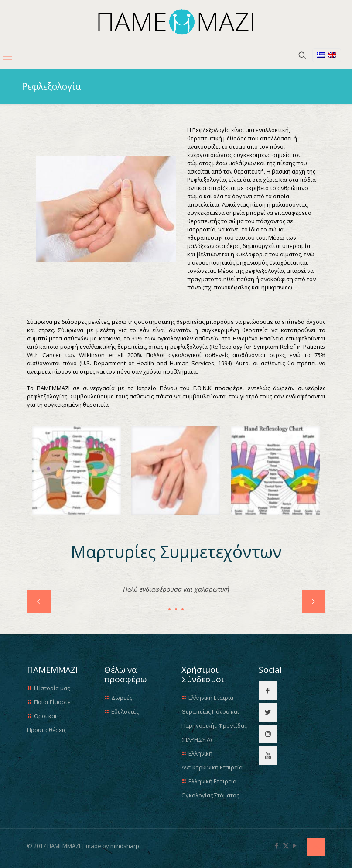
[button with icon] (268, 690)
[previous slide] (39, 602)
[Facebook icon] (277, 845)
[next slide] (314, 602)
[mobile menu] (7, 56)
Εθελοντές (125, 711)
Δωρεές (122, 698)
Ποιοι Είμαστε (52, 702)
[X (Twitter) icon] (286, 845)
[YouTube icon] (295, 845)
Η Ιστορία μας (52, 688)
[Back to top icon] (316, 847)
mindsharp (125, 846)
